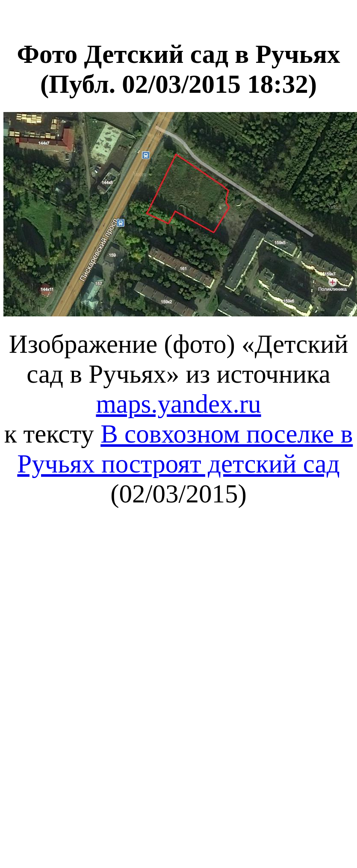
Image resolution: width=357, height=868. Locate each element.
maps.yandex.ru (178, 404)
